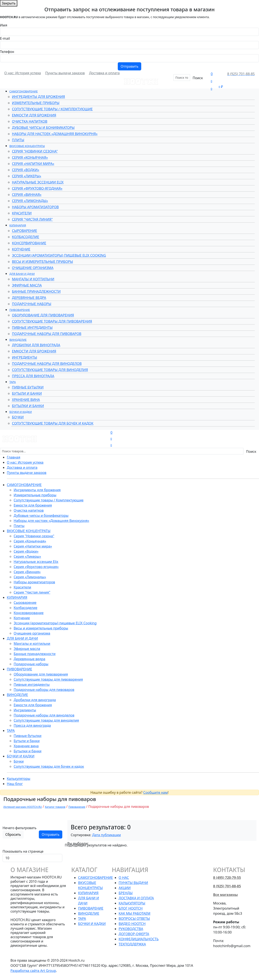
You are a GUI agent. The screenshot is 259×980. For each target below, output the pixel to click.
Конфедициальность (139, 939)
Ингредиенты (25, 357)
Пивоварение (20, 310)
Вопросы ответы (134, 919)
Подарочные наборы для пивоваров (47, 334)
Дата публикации (106, 835)
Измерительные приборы (36, 103)
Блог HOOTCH (131, 908)
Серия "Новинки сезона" (35, 151)
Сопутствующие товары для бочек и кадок (53, 423)
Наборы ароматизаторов (35, 207)
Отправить (129, 66)
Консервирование (29, 243)
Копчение (21, 249)
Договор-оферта (134, 934)
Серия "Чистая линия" (32, 219)
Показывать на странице (23, 851)
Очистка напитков (30, 121)
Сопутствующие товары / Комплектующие (52, 109)
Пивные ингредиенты (32, 328)
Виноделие (18, 340)
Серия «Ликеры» (27, 176)
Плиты (18, 140)
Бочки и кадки (21, 412)
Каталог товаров (55, 807)
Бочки (18, 417)
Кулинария (18, 225)
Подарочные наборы (32, 304)
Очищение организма (33, 268)
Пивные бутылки (28, 387)
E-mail (5, 38)
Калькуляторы (19, 779)
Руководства (131, 929)
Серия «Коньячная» (30, 157)
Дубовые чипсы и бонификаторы (43, 128)
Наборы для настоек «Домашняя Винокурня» (55, 134)
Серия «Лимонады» (30, 201)
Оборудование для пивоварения (43, 315)
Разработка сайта (33, 971)
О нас (124, 878)
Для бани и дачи (22, 274)
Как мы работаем (135, 913)
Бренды (149, 87)
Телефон (7, 52)
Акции (165, 87)
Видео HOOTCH (132, 924)
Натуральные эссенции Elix (38, 182)
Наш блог (15, 784)
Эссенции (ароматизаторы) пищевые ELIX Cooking (59, 255)
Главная (14, 457)
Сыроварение (25, 231)
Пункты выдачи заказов (65, 73)
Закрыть (9, 3)
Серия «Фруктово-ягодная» (37, 188)
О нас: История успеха (23, 73)
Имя (4, 25)
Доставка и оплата (104, 73)
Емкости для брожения (34, 115)
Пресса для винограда (33, 376)
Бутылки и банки (28, 406)
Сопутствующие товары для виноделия (50, 370)
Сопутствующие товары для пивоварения (52, 321)
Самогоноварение (24, 91)
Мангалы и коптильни (33, 279)
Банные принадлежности (36, 291)
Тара (13, 382)
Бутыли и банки (27, 393)
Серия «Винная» (27, 195)
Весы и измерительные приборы (42, 262)
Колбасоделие (25, 237)
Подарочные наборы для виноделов (47, 364)
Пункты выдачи (133, 883)
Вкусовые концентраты (27, 146)
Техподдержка (132, 944)
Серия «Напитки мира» (33, 164)
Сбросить (13, 834)
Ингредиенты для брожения (39, 97)
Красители (22, 213)
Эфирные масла (27, 285)
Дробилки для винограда (36, 345)
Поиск (198, 78)
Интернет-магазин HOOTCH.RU (23, 807)
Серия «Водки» (26, 170)
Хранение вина (26, 400)
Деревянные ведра (29, 298)
